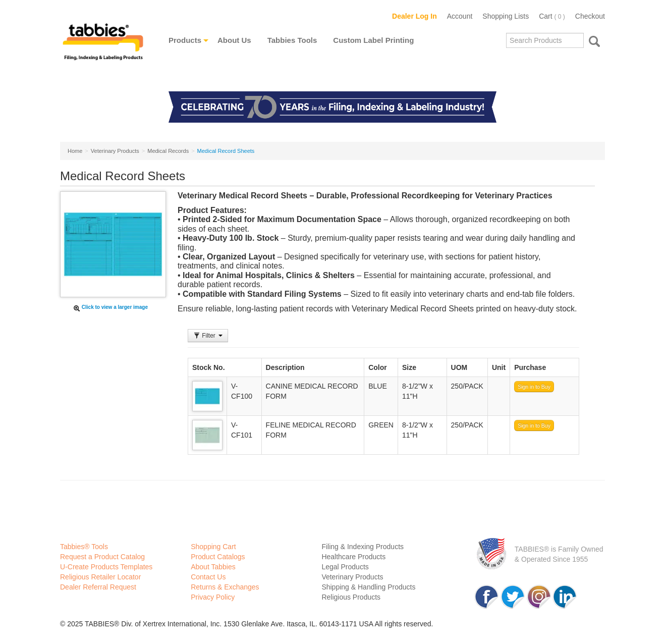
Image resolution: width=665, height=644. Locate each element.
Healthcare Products (353, 557)
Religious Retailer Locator (100, 577)
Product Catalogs (218, 557)
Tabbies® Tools (84, 547)
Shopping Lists (506, 16)
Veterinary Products (352, 577)
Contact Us (208, 577)
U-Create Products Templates (106, 567)
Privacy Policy (213, 597)
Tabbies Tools (292, 40)
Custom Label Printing (373, 40)
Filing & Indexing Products (363, 547)
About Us (234, 40)
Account (460, 16)
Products (185, 40)
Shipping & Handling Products (368, 587)
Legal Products (345, 567)
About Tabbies (213, 567)
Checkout (590, 16)
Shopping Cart (213, 547)
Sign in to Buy (534, 387)
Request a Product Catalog (102, 557)
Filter (208, 336)
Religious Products (351, 597)
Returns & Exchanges (225, 587)
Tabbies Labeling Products (103, 49)
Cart (552, 16)
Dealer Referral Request (98, 587)
